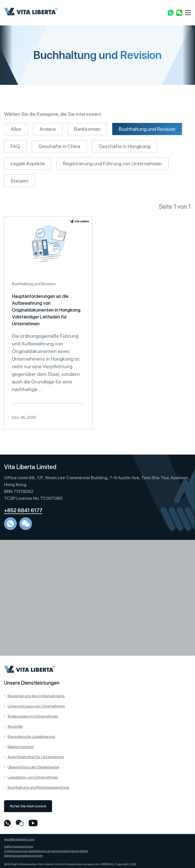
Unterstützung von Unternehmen (36, 706)
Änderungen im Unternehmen (33, 716)
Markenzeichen (21, 747)
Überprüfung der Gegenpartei (33, 767)
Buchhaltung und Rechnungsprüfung (38, 787)
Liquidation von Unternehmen (33, 777)
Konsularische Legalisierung (31, 737)
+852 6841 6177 (23, 510)
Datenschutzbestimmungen (23, 856)
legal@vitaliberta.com (19, 839)
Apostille (15, 726)
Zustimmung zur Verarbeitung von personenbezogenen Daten (46, 851)
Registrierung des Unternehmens (36, 696)
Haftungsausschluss (19, 846)
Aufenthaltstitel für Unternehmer (36, 757)
